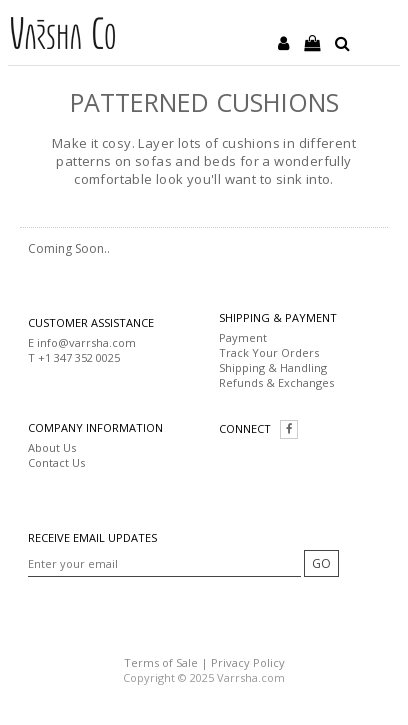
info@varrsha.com (86, 342)
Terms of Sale (161, 662)
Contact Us (56, 462)
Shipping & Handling (273, 367)
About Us (52, 447)
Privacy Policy (248, 662)
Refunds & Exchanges (276, 382)
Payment (243, 337)
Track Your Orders (269, 352)
